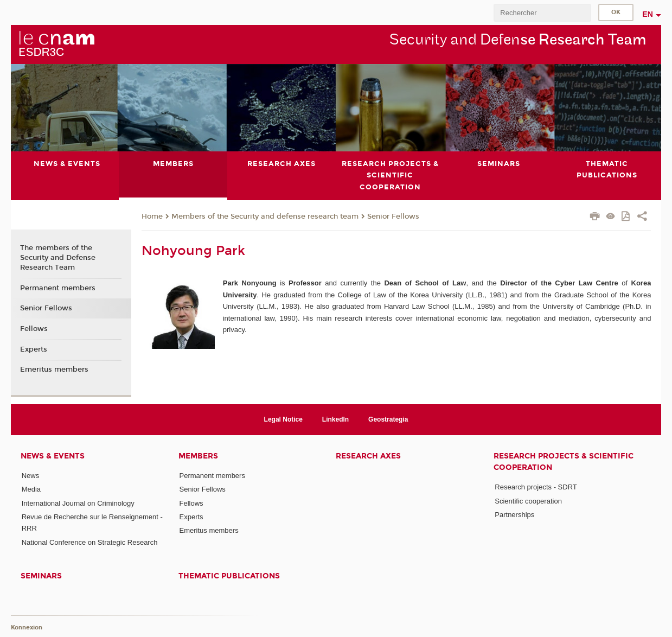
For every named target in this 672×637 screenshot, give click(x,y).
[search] (542, 13)
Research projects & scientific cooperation (564, 462)
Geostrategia (388, 419)
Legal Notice (283, 419)
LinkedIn (335, 419)
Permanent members (58, 288)
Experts (34, 349)
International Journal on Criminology (78, 503)
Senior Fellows (393, 216)
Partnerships (514, 515)
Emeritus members (54, 370)
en (648, 14)
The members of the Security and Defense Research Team (58, 258)
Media (31, 489)
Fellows (34, 329)
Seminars (41, 576)
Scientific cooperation (528, 501)
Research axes (368, 456)
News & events (53, 456)
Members (198, 456)
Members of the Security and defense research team (265, 216)
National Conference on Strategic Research (90, 542)
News (31, 476)
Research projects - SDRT (536, 487)
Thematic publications (229, 576)
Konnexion (27, 628)
